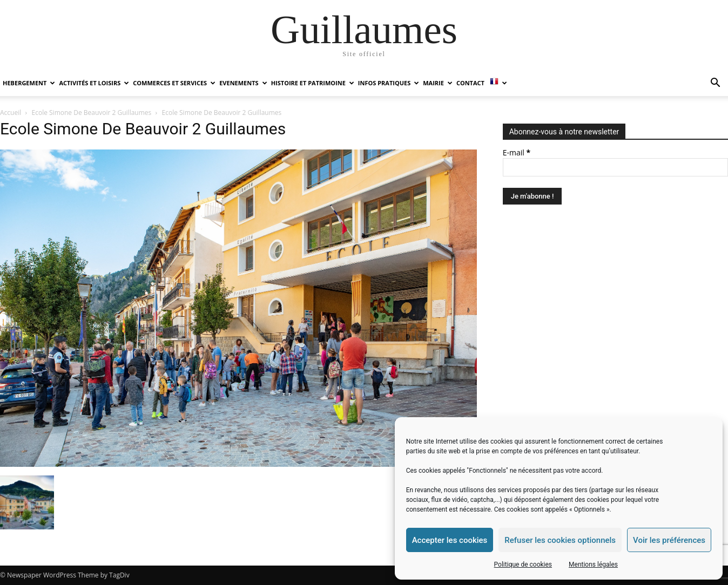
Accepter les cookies (450, 540)
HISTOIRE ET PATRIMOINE (313, 83)
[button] (715, 84)
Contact (470, 83)
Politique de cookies (523, 564)
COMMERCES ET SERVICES (174, 83)
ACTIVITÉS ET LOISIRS (94, 83)
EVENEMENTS (243, 83)
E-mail (517, 152)
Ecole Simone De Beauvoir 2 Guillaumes (92, 113)
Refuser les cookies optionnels (560, 540)
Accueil (11, 113)
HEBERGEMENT (29, 83)
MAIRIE (438, 83)
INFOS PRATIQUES (389, 83)
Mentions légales (593, 564)
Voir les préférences (669, 540)
